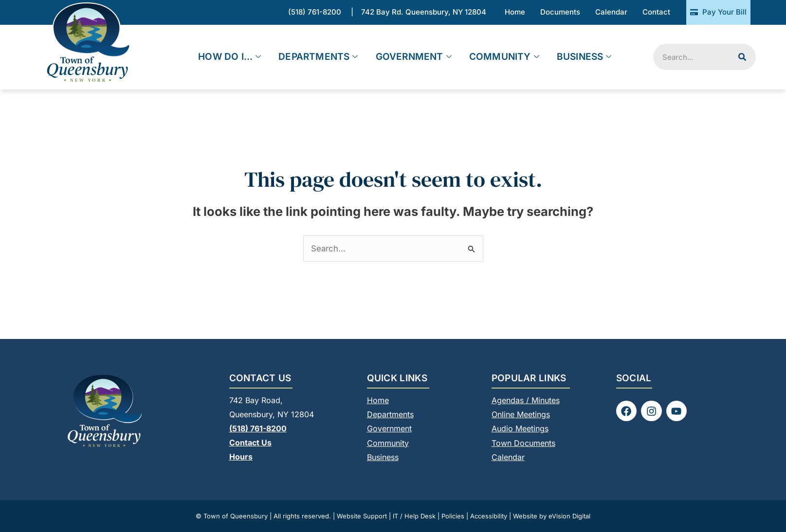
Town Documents (523, 443)
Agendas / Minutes (526, 400)
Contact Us (250, 443)
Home (378, 400)
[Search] (742, 57)
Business (584, 57)
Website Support (362, 515)
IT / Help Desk (414, 515)
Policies (453, 515)
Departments (318, 57)
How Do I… (229, 57)
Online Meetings (521, 414)
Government (414, 57)
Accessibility (489, 515)
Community (504, 57)
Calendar (508, 457)
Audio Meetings (520, 428)
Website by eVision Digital (552, 515)
